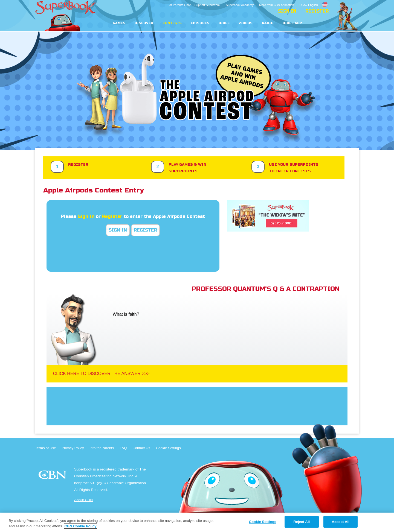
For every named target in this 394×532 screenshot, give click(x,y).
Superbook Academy (240, 5)
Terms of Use (46, 448)
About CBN (83, 500)
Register (317, 11)
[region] (197, 522)
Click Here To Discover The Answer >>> (101, 374)
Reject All (302, 522)
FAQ (123, 448)
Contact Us (141, 448)
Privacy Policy (73, 448)
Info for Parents (102, 448)
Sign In (287, 11)
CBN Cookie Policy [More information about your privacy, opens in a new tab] (80, 526)
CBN (53, 476)
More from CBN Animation (277, 5)
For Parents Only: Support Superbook (194, 5)
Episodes (200, 23)
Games (119, 23)
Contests (172, 23)
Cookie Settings (168, 448)
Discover (144, 23)
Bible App (292, 23)
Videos (246, 23)
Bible (224, 23)
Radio (268, 23)
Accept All (341, 522)
